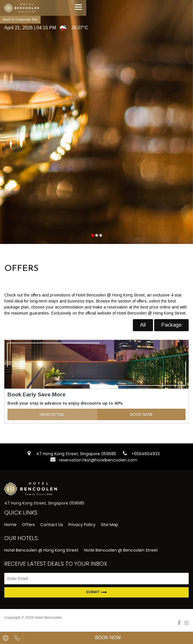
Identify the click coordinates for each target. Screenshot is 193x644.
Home (10, 525)
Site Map (110, 525)
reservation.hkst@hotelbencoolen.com (98, 460)
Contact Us (52, 525)
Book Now (108, 638)
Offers (28, 525)
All (143, 325)
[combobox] (6, 638)
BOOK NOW (141, 414)
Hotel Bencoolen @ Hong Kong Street (41, 550)
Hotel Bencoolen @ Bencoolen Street (121, 550)
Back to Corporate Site (20, 20)
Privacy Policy (82, 525)
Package (171, 325)
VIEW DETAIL (52, 414)
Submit (97, 592)
